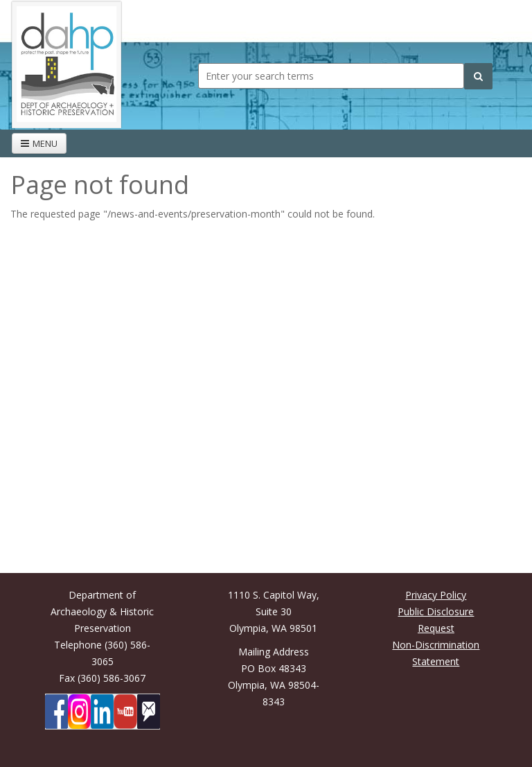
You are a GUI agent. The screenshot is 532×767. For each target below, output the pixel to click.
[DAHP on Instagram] (79, 712)
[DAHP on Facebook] (56, 712)
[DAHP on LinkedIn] (102, 712)
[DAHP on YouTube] (125, 712)
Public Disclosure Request (436, 620)
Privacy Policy (436, 595)
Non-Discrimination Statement (436, 653)
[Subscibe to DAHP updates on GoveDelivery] (149, 712)
